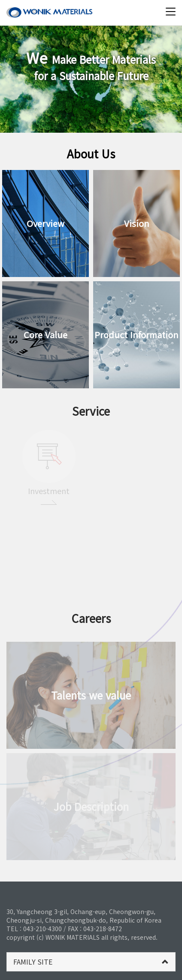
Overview (45, 223)
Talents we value (91, 695)
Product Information (136, 335)
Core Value (45, 335)
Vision (137, 223)
